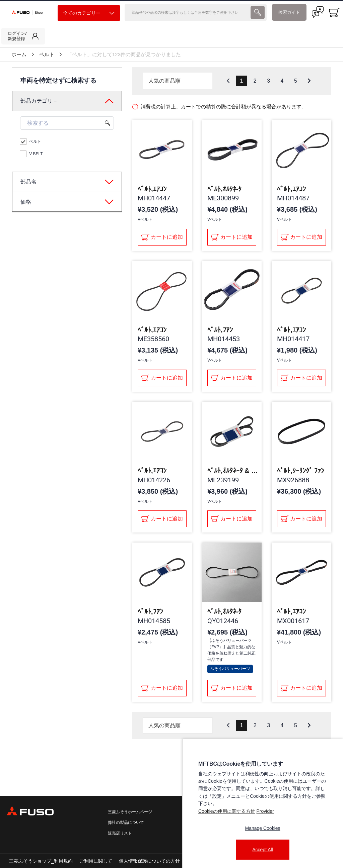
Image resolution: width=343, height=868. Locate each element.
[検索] (187, 12)
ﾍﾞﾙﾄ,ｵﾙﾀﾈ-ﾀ (224, 189)
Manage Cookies (262, 828)
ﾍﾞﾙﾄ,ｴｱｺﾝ (152, 189)
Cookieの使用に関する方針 (227, 811)
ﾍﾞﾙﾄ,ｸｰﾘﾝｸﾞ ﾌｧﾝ (301, 471)
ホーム (19, 55)
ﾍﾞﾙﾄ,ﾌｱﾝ (220, 330)
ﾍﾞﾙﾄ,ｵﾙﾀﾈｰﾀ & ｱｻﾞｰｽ (234, 471)
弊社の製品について (126, 823)
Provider (265, 811)
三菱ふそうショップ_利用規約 (41, 861)
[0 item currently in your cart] (335, 12)
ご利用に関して (96, 861)
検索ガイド (289, 12)
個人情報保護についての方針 (149, 861)
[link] (23, 36)
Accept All (262, 850)
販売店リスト (120, 833)
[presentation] (258, 12)
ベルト (47, 55)
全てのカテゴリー (89, 13)
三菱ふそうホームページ (130, 812)
